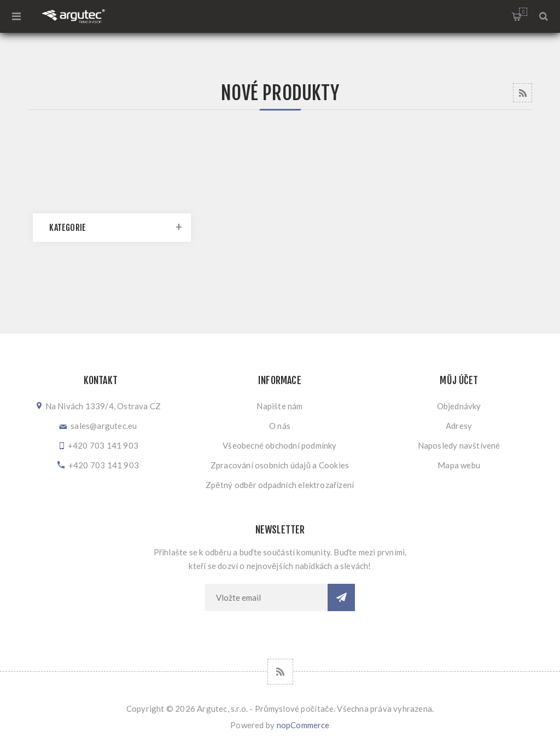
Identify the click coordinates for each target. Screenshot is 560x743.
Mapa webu (459, 465)
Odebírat (341, 597)
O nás (280, 426)
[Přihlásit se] (266, 597)
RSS (523, 93)
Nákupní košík (523, 12)
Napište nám (279, 406)
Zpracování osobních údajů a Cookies (280, 465)
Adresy (459, 426)
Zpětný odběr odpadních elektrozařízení (280, 485)
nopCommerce (303, 725)
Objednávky (459, 406)
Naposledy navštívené (459, 445)
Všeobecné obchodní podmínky (279, 445)
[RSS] (280, 672)
